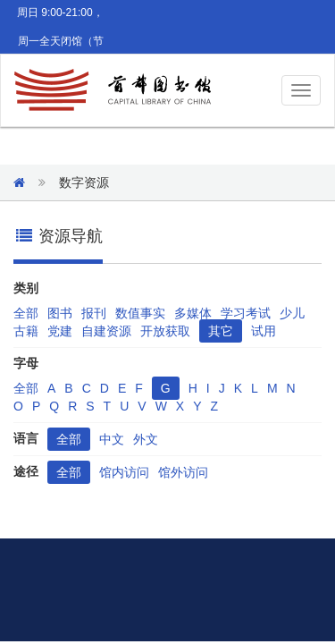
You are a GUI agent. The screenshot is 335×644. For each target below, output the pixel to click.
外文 (146, 439)
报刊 (94, 313)
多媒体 (193, 313)
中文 (112, 439)
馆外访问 (183, 472)
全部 (26, 313)
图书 (60, 313)
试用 (264, 331)
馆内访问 (124, 472)
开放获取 (165, 331)
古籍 (26, 331)
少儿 (292, 313)
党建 (60, 331)
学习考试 (246, 313)
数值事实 (140, 313)
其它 (221, 331)
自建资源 (106, 331)
